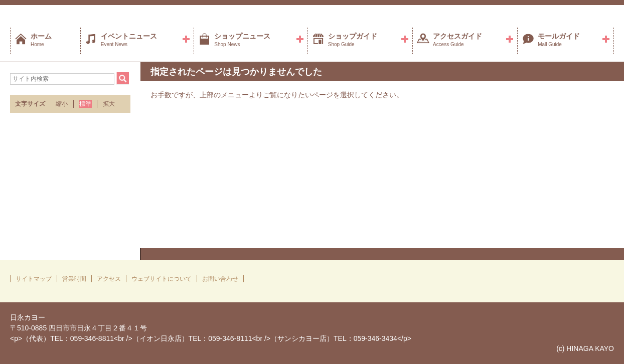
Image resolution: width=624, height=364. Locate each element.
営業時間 (74, 279)
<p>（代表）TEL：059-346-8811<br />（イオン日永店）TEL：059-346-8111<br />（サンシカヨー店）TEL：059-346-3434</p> (211, 338)
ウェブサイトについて (162, 279)
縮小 (62, 104)
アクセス (109, 279)
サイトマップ (34, 279)
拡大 (109, 104)
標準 (85, 104)
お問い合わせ (220, 279)
